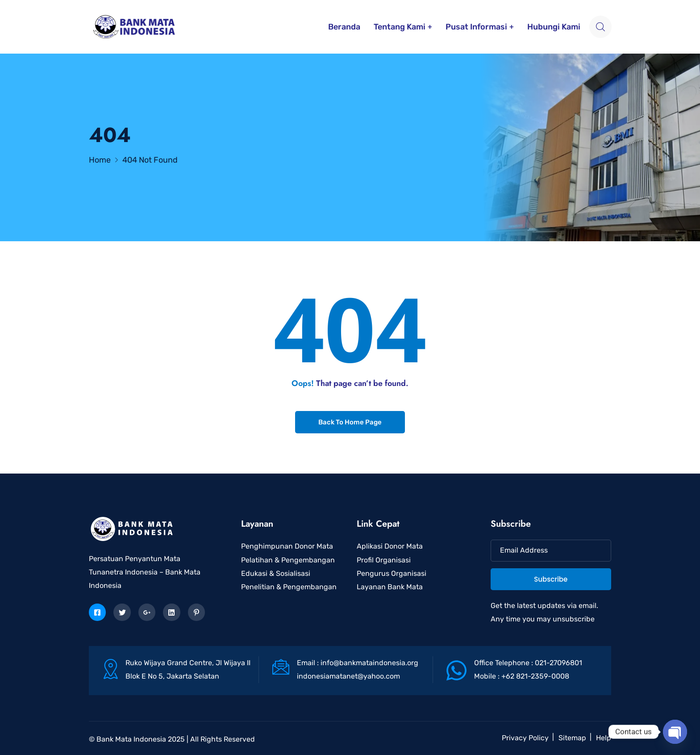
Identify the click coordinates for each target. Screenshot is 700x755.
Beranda (344, 27)
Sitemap (572, 738)
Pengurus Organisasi (392, 573)
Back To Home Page (350, 422)
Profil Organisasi (384, 560)
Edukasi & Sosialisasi (276, 573)
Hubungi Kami (554, 27)
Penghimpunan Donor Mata (287, 546)
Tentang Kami (400, 27)
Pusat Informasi (476, 27)
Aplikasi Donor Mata (390, 546)
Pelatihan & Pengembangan (288, 560)
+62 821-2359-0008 (535, 676)
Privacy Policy (525, 738)
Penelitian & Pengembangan (289, 587)
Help (604, 738)
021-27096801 (558, 663)
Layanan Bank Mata (390, 587)
